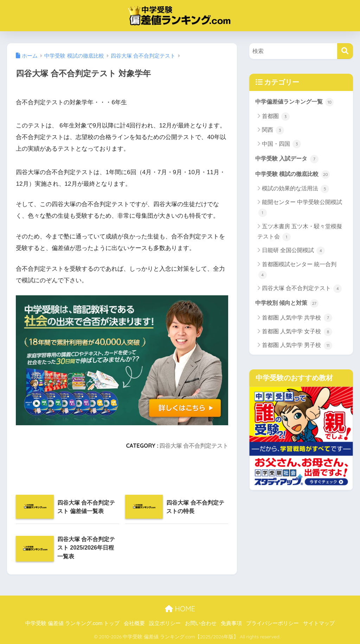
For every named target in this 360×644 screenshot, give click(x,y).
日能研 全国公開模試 (294, 251)
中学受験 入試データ (288, 159)
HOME (180, 609)
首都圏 (276, 117)
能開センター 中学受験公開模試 (300, 209)
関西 (273, 131)
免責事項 (231, 623)
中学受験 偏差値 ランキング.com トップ (73, 623)
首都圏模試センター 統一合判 (297, 271)
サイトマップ (319, 623)
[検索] (345, 51)
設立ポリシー (165, 623)
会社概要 (134, 623)
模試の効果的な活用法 (295, 190)
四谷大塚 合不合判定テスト (194, 446)
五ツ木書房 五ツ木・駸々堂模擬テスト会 (300, 233)
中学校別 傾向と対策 (288, 304)
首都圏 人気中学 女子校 (297, 333)
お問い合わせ (201, 623)
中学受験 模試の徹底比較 (294, 175)
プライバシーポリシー (272, 623)
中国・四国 (281, 144)
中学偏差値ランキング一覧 (297, 102)
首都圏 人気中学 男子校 (297, 346)
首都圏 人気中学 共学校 (297, 319)
